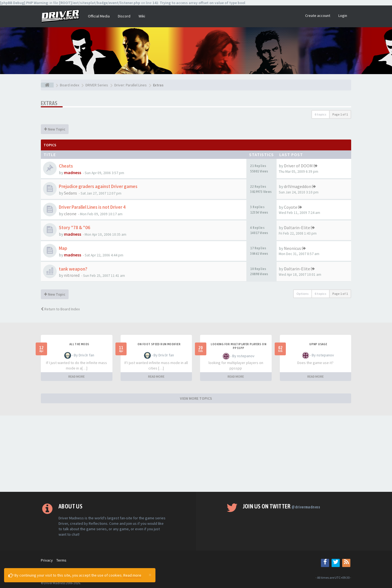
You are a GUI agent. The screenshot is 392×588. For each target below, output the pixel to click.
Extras (49, 103)
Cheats (66, 166)
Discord (124, 16)
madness (73, 172)
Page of (340, 114)
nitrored (72, 275)
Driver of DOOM (298, 166)
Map (63, 248)
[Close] (150, 575)
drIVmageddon (298, 186)
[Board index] (47, 85)
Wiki (142, 16)
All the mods (79, 344)
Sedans (71, 193)
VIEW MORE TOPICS (196, 398)
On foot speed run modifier (159, 344)
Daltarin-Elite (297, 228)
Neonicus (293, 248)
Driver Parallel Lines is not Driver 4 (92, 207)
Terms (61, 560)
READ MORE (76, 376)
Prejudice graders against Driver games (98, 186)
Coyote (291, 207)
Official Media (99, 16)
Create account (318, 16)
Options (303, 294)
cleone (70, 214)
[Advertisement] (196, 454)
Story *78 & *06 (74, 228)
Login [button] (343, 16)
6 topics (321, 114)
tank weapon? (73, 269)
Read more (132, 575)
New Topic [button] (55, 129)
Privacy (47, 560)
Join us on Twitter (282, 506)
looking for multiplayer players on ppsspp (238, 346)
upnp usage (318, 344)
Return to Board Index (60, 309)
